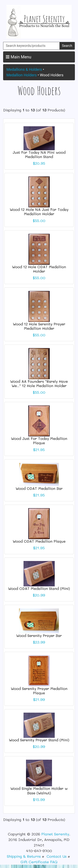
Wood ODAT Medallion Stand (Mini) (39, 588)
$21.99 (39, 699)
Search (67, 46)
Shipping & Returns (24, 856)
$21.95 (39, 450)
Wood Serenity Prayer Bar (39, 635)
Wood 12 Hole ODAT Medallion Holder (39, 269)
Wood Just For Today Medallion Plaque (39, 441)
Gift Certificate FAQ (39, 862)
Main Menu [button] (19, 57)
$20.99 (39, 595)
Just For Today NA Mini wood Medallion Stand (39, 154)
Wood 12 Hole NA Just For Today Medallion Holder (39, 212)
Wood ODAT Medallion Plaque (39, 541)
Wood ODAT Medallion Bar (39, 488)
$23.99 (39, 642)
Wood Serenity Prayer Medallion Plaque (39, 691)
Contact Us (57, 856)
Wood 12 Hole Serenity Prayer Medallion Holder (39, 326)
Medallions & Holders (24, 69)
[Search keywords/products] (31, 46)
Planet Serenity (55, 834)
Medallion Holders (22, 75)
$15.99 (39, 800)
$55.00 (39, 221)
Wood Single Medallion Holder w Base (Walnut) (39, 791)
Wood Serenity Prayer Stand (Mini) (39, 740)
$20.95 (39, 163)
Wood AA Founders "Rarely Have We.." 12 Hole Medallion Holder (39, 383)
